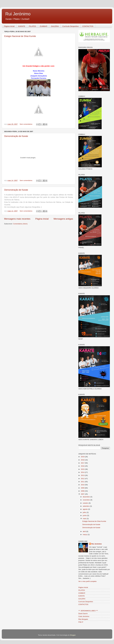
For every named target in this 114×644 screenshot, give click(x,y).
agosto (85, 509)
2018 (83, 460)
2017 (83, 463)
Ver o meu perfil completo (87, 581)
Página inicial (9, 26)
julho (85, 512)
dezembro (87, 497)
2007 (83, 494)
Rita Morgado (83, 619)
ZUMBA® (44, 26)
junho (85, 515)
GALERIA (55, 26)
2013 (83, 475)
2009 (83, 488)
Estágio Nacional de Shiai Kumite (20, 36)
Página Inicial (83, 587)
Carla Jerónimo (84, 616)
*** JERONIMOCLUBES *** (88, 611)
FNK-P (81, 622)
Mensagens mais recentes (17, 219)
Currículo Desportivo (70, 26)
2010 (83, 485)
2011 (83, 482)
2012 (83, 479)
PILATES (32, 26)
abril (84, 531)
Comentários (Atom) (20, 224)
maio (85, 519)
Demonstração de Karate (16, 136)
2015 (83, 469)
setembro (86, 506)
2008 (83, 491)
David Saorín (83, 614)
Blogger (73, 635)
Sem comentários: (26, 124)
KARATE (22, 26)
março (85, 535)
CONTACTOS (88, 26)
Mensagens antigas (63, 219)
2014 (83, 472)
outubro (86, 503)
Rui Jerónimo (18, 14)
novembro (87, 500)
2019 (83, 457)
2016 (83, 466)
